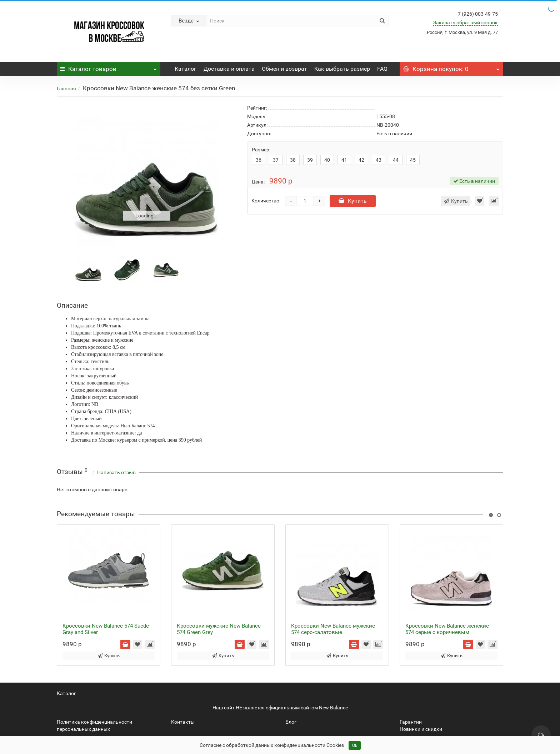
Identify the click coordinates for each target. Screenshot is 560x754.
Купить (353, 201)
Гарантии (411, 722)
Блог (291, 722)
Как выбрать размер (342, 69)
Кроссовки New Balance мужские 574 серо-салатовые (333, 629)
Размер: (261, 150)
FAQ (382, 69)
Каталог (109, 67)
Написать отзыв (116, 472)
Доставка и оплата (229, 69)
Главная (66, 89)
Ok (355, 745)
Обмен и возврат (284, 69)
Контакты (183, 722)
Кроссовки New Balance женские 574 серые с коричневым (447, 629)
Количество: (266, 201)
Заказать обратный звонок (466, 22)
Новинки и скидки (421, 729)
